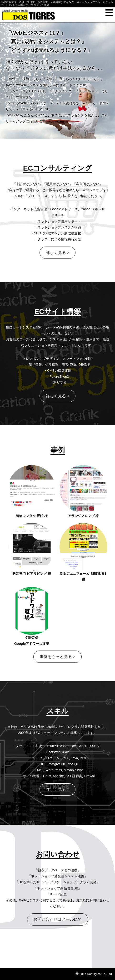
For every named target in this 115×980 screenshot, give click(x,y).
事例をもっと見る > (57, 657)
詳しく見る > (57, 253)
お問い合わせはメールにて (58, 919)
